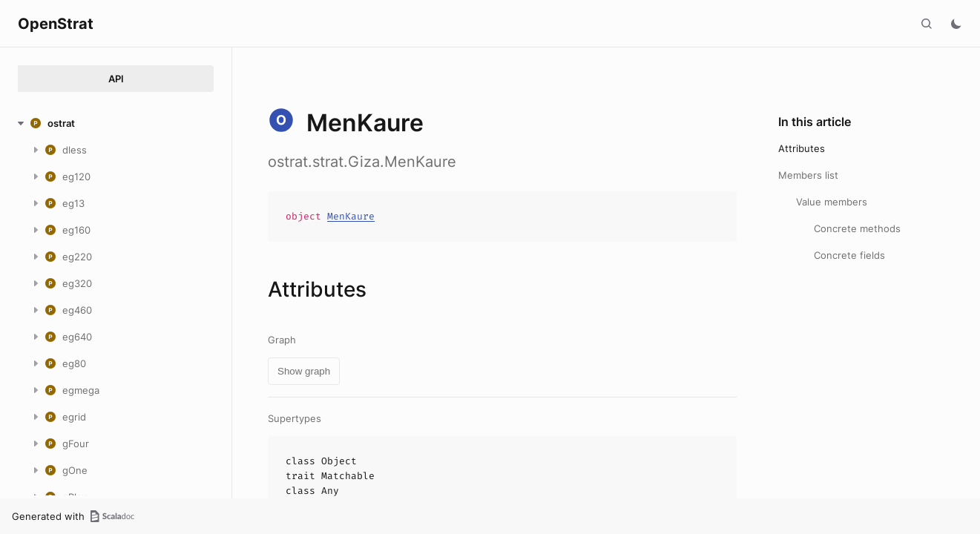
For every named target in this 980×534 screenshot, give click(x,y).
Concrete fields (849, 255)
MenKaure (351, 216)
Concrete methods (857, 228)
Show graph (304, 371)
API (116, 79)
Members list (808, 175)
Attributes (802, 148)
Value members (832, 202)
